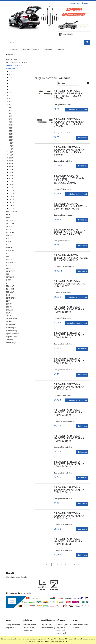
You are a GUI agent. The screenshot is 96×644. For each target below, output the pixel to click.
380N (11, 140)
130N (11, 83)
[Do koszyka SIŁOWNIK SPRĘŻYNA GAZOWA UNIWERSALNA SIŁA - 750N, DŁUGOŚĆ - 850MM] (82, 166)
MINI (8, 274)
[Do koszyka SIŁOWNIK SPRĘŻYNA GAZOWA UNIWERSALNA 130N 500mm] (82, 529)
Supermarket (11, 337)
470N (11, 155)
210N (11, 101)
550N (11, 161)
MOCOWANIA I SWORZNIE (17, 62)
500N (11, 158)
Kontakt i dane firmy (80, 625)
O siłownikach (61, 633)
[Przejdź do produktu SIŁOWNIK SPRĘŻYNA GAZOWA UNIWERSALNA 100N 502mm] (45, 385)
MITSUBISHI (11, 277)
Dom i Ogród (11, 328)
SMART (9, 307)
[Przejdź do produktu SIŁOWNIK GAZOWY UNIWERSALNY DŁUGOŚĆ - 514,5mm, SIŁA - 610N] (45, 230)
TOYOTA (9, 316)
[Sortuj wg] (68, 83)
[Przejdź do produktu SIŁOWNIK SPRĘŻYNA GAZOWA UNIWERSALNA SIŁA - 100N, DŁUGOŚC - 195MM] (45, 93)
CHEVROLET (11, 220)
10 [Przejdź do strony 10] (74, 565)
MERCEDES (11, 271)
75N (11, 77)
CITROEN (10, 226)
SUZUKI (9, 313)
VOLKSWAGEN (12, 319)
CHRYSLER (10, 223)
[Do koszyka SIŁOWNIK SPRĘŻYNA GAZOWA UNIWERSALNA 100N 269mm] (82, 349)
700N (11, 170)
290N (11, 119)
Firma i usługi (12, 331)
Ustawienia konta (29, 628)
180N (11, 95)
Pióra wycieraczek (13, 59)
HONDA (9, 247)
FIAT (8, 238)
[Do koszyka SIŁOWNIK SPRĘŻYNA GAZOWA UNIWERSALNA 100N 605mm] (82, 452)
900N (11, 182)
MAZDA (9, 268)
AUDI (8, 214)
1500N (12, 203)
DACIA (9, 229)
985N (11, 185)
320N (11, 128)
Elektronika (11, 325)
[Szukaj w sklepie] (46, 42)
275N (11, 113)
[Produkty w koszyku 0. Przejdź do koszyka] (66, 34)
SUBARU (10, 310)
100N (11, 80)
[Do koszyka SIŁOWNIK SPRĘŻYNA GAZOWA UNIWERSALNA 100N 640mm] (82, 478)
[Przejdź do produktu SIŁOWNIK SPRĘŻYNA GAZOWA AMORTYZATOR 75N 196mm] (45, 282)
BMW (8, 217)
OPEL (8, 283)
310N (11, 125)
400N (11, 143)
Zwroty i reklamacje (13, 625)
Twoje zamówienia (29, 625)
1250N (12, 197)
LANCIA (9, 259)
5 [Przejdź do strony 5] (66, 565)
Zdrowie (9, 340)
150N (11, 89)
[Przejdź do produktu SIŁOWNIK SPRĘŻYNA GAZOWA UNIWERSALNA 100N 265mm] (45, 308)
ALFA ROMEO (11, 211)
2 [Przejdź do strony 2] (54, 565)
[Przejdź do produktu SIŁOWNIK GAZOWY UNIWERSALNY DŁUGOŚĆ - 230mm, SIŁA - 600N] (45, 204)
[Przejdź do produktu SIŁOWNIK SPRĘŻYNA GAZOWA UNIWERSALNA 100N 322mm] (45, 359)
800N (11, 179)
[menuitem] (13, 49)
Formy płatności (45, 625)
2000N (12, 208)
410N (11, 146)
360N (11, 134)
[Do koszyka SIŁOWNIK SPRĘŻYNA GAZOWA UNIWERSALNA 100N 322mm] (82, 375)
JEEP (8, 253)
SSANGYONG (11, 298)
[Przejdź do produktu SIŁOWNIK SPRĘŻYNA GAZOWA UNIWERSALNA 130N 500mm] (45, 514)
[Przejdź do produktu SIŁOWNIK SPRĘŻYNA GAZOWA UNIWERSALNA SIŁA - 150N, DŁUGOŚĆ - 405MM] (45, 121)
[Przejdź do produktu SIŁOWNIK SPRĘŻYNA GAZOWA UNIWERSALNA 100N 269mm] (45, 333)
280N (11, 116)
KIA (8, 256)
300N (11, 122)
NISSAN (9, 280)
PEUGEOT (10, 286)
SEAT (8, 301)
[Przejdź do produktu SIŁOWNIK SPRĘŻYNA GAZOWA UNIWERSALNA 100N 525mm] (45, 411)
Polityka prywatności (64, 625)
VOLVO (9, 322)
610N (11, 167)
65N (11, 74)
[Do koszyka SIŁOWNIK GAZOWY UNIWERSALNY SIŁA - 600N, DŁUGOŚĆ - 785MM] (82, 271)
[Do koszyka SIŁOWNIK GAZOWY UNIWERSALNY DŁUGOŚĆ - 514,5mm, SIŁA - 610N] (82, 246)
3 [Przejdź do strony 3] (58, 565)
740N (11, 173)
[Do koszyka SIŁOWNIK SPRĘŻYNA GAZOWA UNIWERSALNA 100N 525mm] (82, 426)
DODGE (9, 235)
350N (11, 131)
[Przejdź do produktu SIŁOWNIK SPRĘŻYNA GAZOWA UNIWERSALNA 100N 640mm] (45, 462)
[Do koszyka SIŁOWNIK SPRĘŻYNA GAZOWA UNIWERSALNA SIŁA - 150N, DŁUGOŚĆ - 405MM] (82, 138)
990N (11, 188)
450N (11, 152)
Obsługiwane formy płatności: (17, 577)
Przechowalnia (28, 631)
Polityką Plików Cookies (56, 639)
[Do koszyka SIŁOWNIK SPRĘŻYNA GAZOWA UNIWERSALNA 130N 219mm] (82, 504)
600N (11, 164)
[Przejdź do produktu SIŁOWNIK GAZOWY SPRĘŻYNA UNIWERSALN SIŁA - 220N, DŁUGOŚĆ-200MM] (45, 176)
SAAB (8, 295)
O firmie (76, 628)
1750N (12, 206)
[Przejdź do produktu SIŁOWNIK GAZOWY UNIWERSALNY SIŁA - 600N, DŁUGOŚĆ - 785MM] (45, 256)
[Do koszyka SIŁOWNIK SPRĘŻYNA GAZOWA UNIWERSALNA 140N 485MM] (82, 555)
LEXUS (9, 265)
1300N (12, 200)
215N (11, 104)
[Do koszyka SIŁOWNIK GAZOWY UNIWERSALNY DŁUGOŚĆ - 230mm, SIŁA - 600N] (82, 220)
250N (11, 110)
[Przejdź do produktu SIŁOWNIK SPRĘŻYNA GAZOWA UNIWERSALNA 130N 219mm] (45, 488)
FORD (8, 241)
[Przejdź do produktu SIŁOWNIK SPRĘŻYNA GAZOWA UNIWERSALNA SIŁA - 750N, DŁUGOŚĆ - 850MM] (45, 148)
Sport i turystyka (13, 334)
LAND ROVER (11, 262)
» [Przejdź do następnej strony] (79, 565)
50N (11, 71)
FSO (8, 244)
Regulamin (10, 628)
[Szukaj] (87, 42)
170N (11, 92)
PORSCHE (10, 289)
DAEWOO (10, 232)
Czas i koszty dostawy (47, 628)
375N (11, 137)
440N (11, 149)
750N (11, 176)
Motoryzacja (11, 343)
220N (11, 107)
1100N (12, 194)
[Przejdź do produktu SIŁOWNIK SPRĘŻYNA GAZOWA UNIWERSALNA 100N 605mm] (45, 437)
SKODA (9, 304)
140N (11, 86)
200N (11, 98)
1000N (12, 191)
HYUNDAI (10, 250)
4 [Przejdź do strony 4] (62, 565)
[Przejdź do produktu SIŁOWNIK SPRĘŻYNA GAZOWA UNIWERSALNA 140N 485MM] (45, 540)
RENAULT (10, 292)
